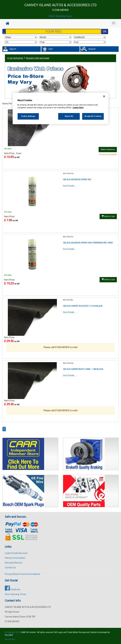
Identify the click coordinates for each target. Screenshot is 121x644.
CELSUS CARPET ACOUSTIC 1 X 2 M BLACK (83, 306)
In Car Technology (15, 58)
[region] (61, 108)
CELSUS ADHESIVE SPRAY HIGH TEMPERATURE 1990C (88, 243)
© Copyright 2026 (13, 632)
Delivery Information (15, 558)
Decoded (9, 635)
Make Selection (108, 149)
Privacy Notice (12, 574)
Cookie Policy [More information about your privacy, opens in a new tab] (78, 108)
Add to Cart (108, 216)
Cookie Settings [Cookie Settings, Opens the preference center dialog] (28, 116)
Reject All (69, 116)
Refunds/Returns (14, 563)
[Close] (104, 96)
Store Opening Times (16, 594)
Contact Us (10, 568)
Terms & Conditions (30, 574)
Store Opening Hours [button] (61, 16)
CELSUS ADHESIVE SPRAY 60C (77, 179)
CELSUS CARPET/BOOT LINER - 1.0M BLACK (83, 369)
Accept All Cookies (93, 116)
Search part (10, 639)
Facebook (12, 589)
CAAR (23, 632)
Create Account (20, 553)
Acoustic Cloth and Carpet (38, 58)
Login (8, 553)
